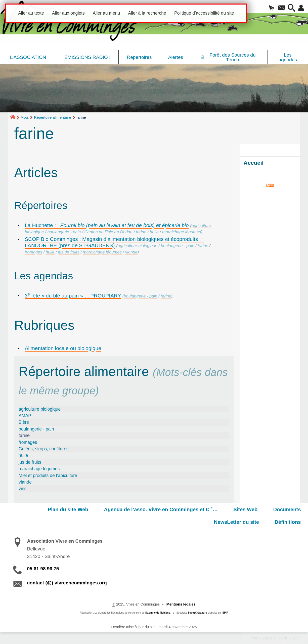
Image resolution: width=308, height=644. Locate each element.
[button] (268, 8)
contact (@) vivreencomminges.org (67, 583)
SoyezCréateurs (197, 613)
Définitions (290, 522)
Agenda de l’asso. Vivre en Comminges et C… (115, 509)
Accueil (254, 163)
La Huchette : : (107, 225)
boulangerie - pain (64, 232)
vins (23, 489)
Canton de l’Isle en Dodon (108, 232)
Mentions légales (181, 604)
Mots (25, 117)
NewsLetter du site (280, 509)
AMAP (25, 416)
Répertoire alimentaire (53, 117)
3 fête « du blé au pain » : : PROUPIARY (73, 296)
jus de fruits (69, 252)
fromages (34, 252)
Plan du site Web (26, 509)
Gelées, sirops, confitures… (46, 449)
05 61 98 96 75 (43, 569)
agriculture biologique (138, 246)
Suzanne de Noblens (158, 613)
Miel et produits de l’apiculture (48, 476)
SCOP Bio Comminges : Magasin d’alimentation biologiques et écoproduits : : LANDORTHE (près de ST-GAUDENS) (114, 242)
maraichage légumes (182, 232)
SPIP (225, 613)
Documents (233, 509)
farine (141, 232)
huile (154, 232)
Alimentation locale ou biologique (63, 348)
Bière (24, 422)
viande (131, 252)
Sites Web (195, 509)
